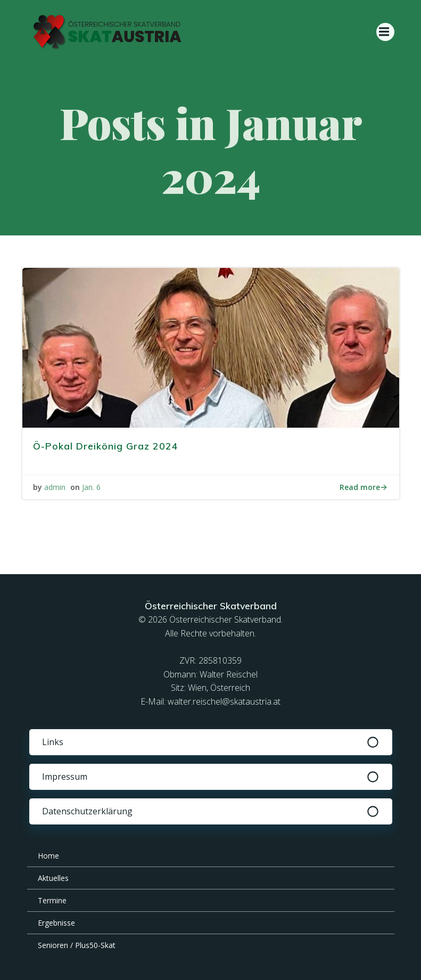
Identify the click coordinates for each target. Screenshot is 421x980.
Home (48, 856)
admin (55, 487)
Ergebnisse (56, 923)
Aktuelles (53, 878)
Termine (52, 900)
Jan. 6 (91, 487)
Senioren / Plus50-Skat (77, 945)
